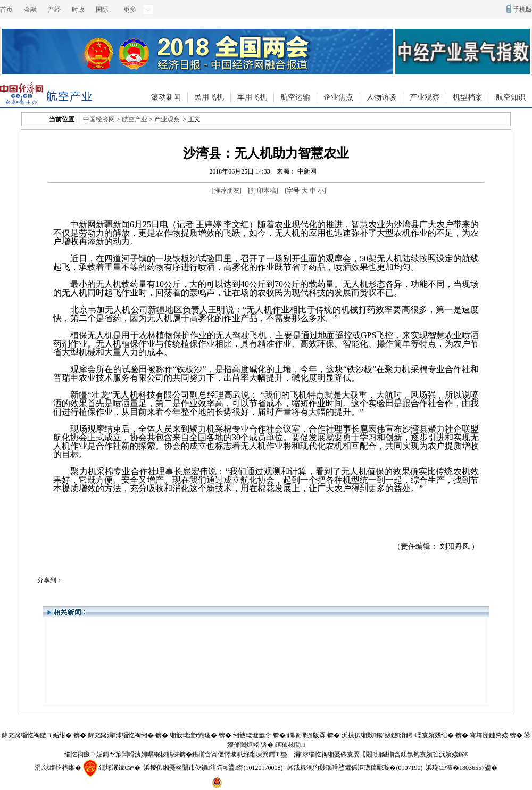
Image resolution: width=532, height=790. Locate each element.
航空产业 (135, 119)
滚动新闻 (166, 97)
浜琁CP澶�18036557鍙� (462, 768)
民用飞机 (209, 97)
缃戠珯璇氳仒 (252, 735)
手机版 (522, 10)
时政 (78, 10)
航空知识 (511, 97)
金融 (30, 10)
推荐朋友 (227, 191)
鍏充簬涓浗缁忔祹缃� (121, 735)
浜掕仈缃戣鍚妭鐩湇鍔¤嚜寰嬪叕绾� (398, 735)
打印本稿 (263, 191)
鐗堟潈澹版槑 (306, 735)
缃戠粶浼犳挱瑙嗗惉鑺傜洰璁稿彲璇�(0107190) (355, 768)
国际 (102, 10)
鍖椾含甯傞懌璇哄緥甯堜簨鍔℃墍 (240, 754)
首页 (6, 10)
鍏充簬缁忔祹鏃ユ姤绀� (37, 735)
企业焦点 (338, 97)
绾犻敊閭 (290, 745)
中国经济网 (99, 119)
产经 (54, 10)
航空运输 (295, 97)
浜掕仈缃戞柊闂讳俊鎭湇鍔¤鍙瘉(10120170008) (213, 768)
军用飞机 (252, 97)
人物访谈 (381, 97)
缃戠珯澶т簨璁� (193, 735)
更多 (130, 10)
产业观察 (425, 97)
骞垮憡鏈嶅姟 (489, 735)
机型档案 (468, 97)
